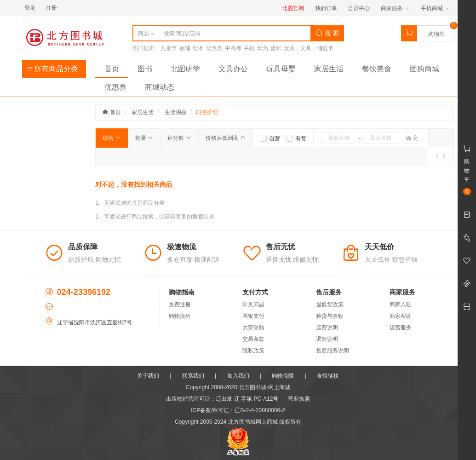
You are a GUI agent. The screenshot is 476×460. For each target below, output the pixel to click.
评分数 (179, 138)
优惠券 (214, 48)
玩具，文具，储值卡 (309, 48)
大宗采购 (253, 328)
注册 (52, 8)
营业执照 (299, 399)
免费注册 (180, 305)
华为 (263, 48)
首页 (112, 69)
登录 (30, 8)
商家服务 (395, 8)
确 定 (412, 138)
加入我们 (238, 376)
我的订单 (326, 8)
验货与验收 (330, 316)
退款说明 (327, 339)
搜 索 (327, 33)
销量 (144, 138)
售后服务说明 (333, 351)
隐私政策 (253, 351)
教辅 (185, 48)
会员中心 (359, 8)
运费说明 (327, 328)
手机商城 (435, 8)
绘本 (198, 48)
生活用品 (176, 112)
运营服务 (401, 328)
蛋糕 (276, 48)
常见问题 (253, 305)
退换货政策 (330, 305)
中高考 (233, 48)
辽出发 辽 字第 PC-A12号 (247, 399)
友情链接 (328, 376)
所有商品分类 (52, 69)
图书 (145, 69)
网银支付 (253, 316)
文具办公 (233, 69)
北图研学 (185, 69)
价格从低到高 (226, 138)
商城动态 (160, 87)
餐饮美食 (377, 69)
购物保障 (283, 376)
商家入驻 (401, 305)
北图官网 (293, 8)
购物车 (436, 34)
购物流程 (180, 316)
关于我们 (148, 376)
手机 (249, 48)
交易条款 (253, 339)
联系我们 (193, 376)
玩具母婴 (281, 69)
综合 (112, 138)
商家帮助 (401, 316)
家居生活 (329, 69)
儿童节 (169, 48)
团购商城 (424, 69)
